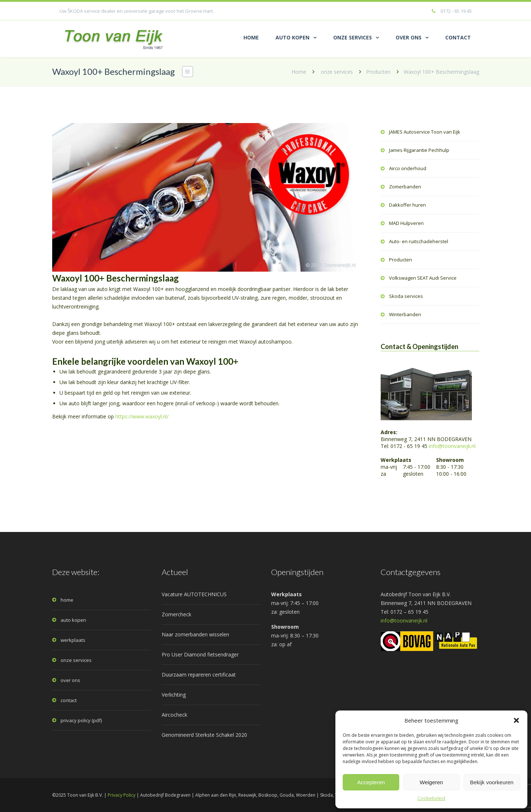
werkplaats (73, 640)
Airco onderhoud (408, 168)
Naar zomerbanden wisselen (195, 634)
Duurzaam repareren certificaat (199, 675)
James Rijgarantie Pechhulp (419, 150)
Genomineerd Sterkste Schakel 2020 (204, 735)
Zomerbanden (405, 187)
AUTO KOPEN (293, 37)
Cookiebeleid (431, 798)
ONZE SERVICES (353, 37)
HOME (251, 37)
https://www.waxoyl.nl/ (142, 416)
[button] (516, 720)
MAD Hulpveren (406, 223)
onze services (337, 72)
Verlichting (174, 695)
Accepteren (371, 782)
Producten (378, 72)
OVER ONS (409, 37)
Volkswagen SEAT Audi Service (423, 278)
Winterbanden (405, 314)
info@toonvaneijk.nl (452, 446)
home (67, 600)
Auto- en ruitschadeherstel (419, 241)
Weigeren (431, 782)
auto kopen (73, 620)
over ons (70, 680)
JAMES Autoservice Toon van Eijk (425, 132)
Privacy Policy (122, 795)
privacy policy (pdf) (81, 720)
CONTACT (458, 37)
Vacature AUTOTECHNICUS (194, 594)
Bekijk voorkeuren (492, 782)
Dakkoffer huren (407, 205)
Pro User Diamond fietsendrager (200, 654)
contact (69, 700)
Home (299, 72)
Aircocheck (174, 715)
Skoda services (406, 296)
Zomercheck (176, 614)
